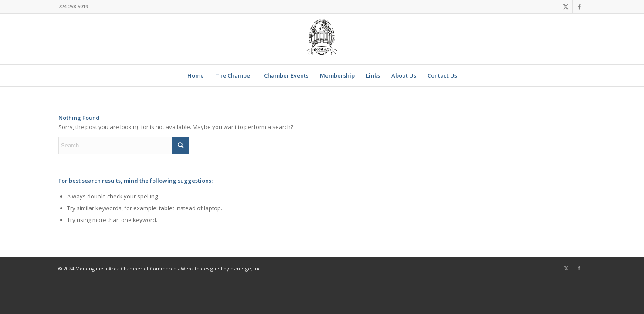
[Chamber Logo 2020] (322, 39)
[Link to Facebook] (579, 7)
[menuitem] (196, 75)
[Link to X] (566, 7)
